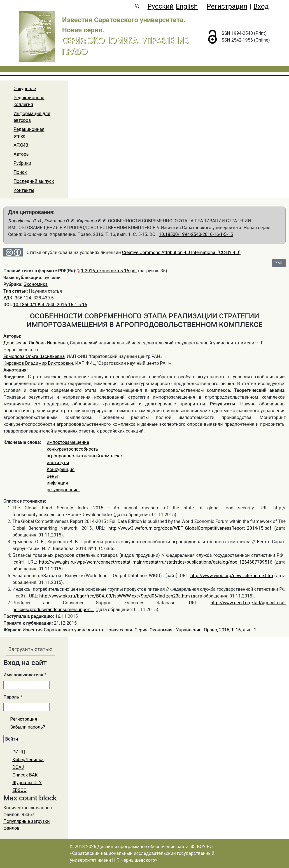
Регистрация (227, 6)
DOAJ (18, 767)
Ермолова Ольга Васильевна (34, 356)
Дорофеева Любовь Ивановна (36, 343)
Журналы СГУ (27, 783)
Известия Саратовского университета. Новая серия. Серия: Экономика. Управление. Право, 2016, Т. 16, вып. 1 (139, 630)
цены (52, 476)
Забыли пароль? (28, 727)
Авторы (22, 154)
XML (279, 263)
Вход (261, 6)
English (187, 6)
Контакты (24, 190)
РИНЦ (19, 752)
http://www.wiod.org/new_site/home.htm (232, 576)
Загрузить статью (31, 649)
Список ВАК (25, 775)
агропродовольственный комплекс (84, 456)
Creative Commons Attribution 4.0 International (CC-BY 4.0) (181, 252)
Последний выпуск (34, 181)
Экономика (36, 284)
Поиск (20, 172)
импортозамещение (68, 442)
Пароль (13, 697)
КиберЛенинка (28, 760)
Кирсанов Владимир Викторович (38, 363)
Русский (160, 6)
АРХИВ (21, 145)
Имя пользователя (25, 675)
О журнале (25, 89)
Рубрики (22, 163)
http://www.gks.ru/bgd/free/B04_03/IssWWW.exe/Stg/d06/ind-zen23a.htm (115, 596)
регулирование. (63, 490)
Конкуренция (61, 469)
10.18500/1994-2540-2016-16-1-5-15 (196, 234)
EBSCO (19, 790)
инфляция (57, 483)
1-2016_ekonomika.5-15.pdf (109, 271)
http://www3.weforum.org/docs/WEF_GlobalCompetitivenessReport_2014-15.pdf (190, 528)
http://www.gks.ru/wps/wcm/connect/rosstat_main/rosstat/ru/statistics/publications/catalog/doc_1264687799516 (155, 562)
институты (58, 463)
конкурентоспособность (72, 449)
